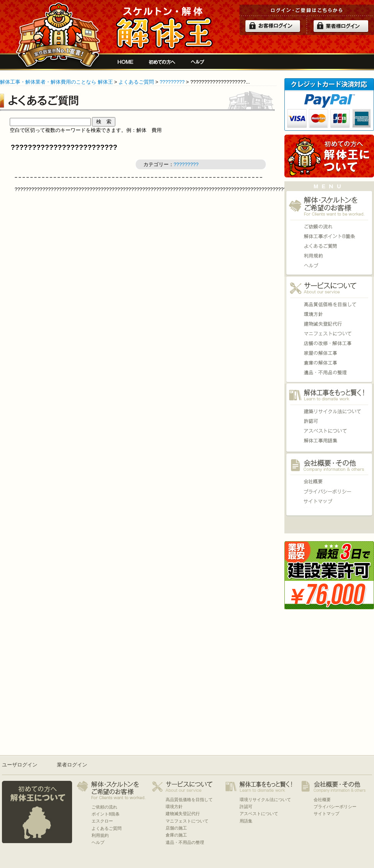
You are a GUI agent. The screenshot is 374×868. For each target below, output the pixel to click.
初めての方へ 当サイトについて (329, 156)
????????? (172, 82)
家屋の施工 (329, 353)
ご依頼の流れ (329, 227)
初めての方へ (162, 62)
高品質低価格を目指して (329, 304)
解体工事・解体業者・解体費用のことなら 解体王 (56, 82)
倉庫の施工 (329, 363)
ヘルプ (198, 62)
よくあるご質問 (136, 82)
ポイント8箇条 (329, 236)
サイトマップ (329, 501)
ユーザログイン (20, 765)
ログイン (273, 26)
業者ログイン (72, 765)
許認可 (329, 421)
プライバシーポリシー (329, 491)
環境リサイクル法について (329, 411)
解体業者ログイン (341, 26)
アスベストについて (329, 431)
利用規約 (329, 256)
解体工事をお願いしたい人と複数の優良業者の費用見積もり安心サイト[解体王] (164, 28)
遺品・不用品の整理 (329, 373)
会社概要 (329, 481)
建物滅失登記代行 (329, 324)
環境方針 (329, 314)
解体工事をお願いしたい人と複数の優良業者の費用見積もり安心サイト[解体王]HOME (125, 62)
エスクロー (102, 821)
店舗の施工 (329, 343)
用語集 (329, 441)
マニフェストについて (329, 334)
